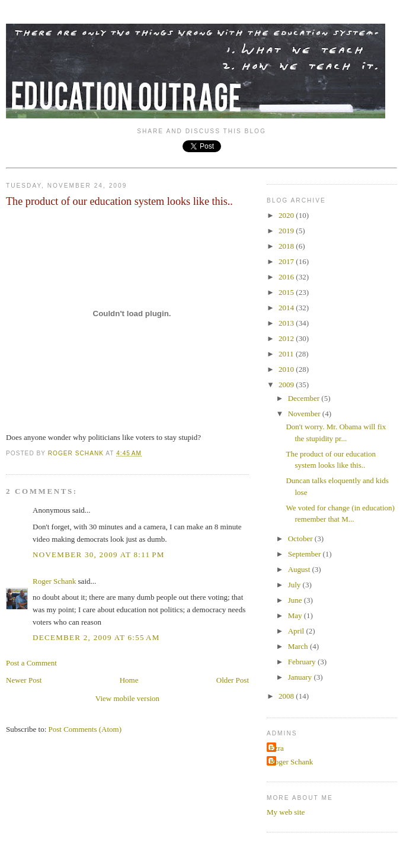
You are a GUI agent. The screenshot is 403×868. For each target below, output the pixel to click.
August (300, 569)
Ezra (277, 748)
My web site (286, 812)
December (305, 398)
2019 (287, 231)
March (299, 646)
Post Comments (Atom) (85, 729)
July (295, 585)
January (301, 677)
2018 (287, 246)
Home (129, 680)
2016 (287, 277)
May (296, 615)
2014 (287, 308)
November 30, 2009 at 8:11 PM (99, 554)
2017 (287, 261)
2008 (287, 696)
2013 (287, 323)
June (296, 600)
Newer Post (24, 680)
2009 (287, 385)
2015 (287, 292)
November (305, 414)
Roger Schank (54, 581)
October (301, 539)
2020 (287, 215)
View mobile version (127, 698)
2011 (287, 354)
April (297, 631)
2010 (287, 369)
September (306, 554)
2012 (287, 338)
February (303, 662)
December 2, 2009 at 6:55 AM (96, 637)
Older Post (233, 680)
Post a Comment (31, 663)
